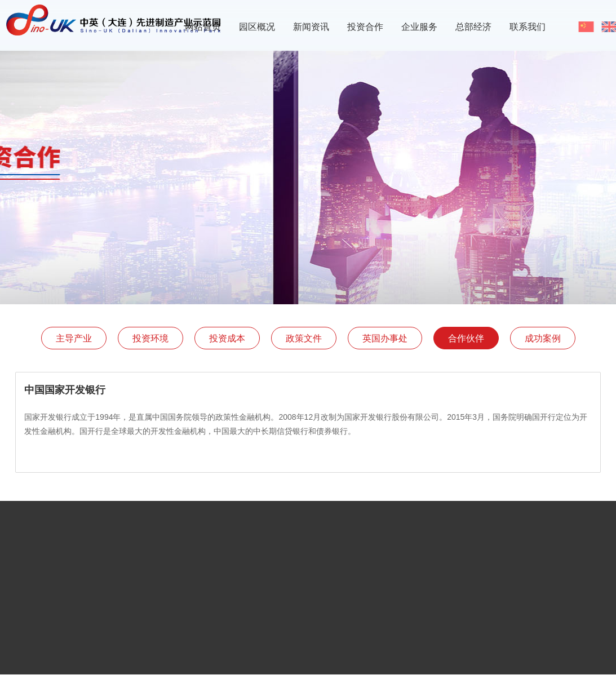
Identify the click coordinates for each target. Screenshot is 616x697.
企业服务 (419, 27)
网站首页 (203, 27)
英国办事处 (385, 338)
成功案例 (543, 338)
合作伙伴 (466, 338)
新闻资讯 (311, 27)
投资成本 (227, 338)
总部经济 (473, 27)
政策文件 (304, 338)
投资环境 (150, 338)
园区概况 (257, 27)
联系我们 (528, 27)
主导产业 (74, 338)
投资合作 (365, 27)
